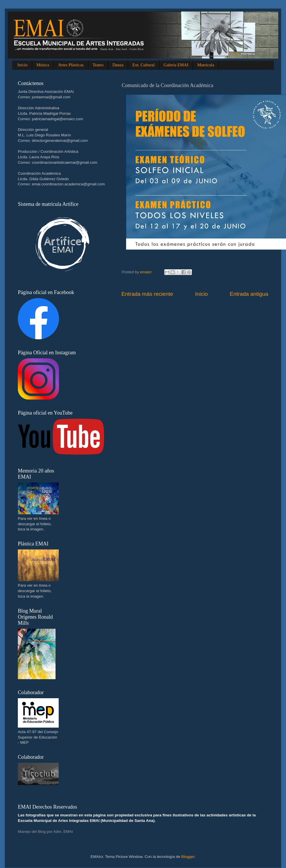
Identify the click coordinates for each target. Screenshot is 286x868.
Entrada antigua (249, 294)
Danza (118, 65)
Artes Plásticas (71, 65)
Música (43, 65)
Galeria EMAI (176, 65)
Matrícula (206, 65)
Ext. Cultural (144, 65)
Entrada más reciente (147, 294)
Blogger (188, 857)
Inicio (23, 65)
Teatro (98, 65)
